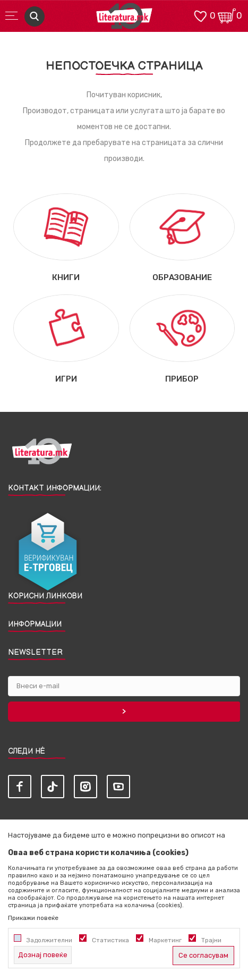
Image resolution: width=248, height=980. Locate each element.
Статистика (110, 940)
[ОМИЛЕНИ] (200, 15)
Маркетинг (165, 940)
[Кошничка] (227, 15)
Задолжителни (49, 940)
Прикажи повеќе (33, 918)
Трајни (211, 940)
